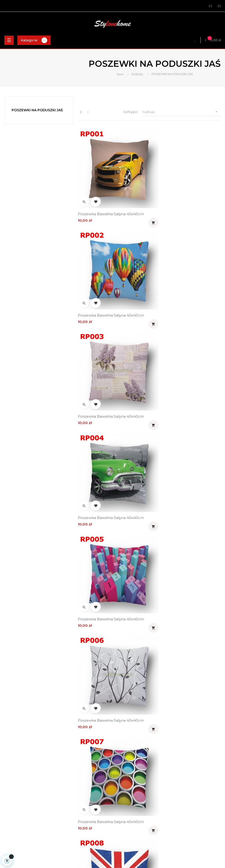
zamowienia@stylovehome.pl (25, 783)
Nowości (9, 833)
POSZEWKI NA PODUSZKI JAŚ (37, 110)
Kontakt (121, 780)
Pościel (8, 801)
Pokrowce (10, 825)
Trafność (181, 112)
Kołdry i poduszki (15, 817)
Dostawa (122, 748)
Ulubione (122, 833)
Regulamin (123, 764)
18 (159, 689)
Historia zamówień (129, 817)
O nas (119, 772)
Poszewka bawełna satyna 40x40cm (111, 203)
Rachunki (122, 825)
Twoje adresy (125, 809)
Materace (10, 809)
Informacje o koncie (130, 801)
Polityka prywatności (131, 756)
